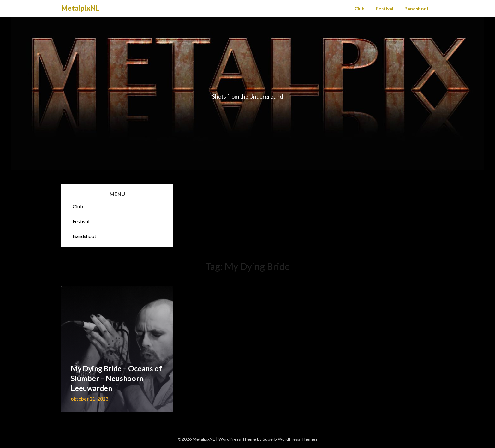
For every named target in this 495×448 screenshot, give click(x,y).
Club (360, 9)
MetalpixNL (80, 8)
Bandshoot (417, 9)
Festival (385, 9)
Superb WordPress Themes (290, 439)
